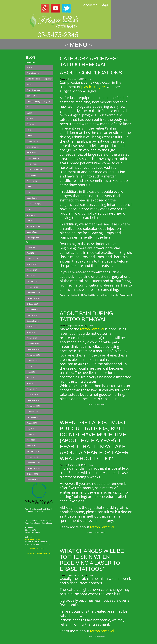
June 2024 (31, 247)
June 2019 (31, 372)
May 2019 (31, 378)
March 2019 (32, 389)
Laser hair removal (35, 170)
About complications (91, 73)
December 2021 (33, 293)
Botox (29, 67)
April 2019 (31, 383)
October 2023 (33, 259)
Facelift (30, 119)
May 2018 (31, 440)
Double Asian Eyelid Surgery (38, 102)
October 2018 (33, 412)
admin (90, 79)
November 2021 (34, 298)
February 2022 (33, 281)
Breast (30, 84)
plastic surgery (93, 87)
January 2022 (32, 287)
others (30, 192)
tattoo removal (92, 329)
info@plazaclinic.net (33, 539)
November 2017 (34, 468)
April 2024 (31, 253)
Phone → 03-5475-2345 (39, 549)
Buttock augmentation (36, 90)
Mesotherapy (32, 181)
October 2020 (33, 315)
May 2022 (31, 276)
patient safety (33, 198)
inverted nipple (33, 158)
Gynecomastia (33, 147)
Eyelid (29, 113)
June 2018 (31, 434)
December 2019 (33, 349)
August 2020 (32, 327)
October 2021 (33, 304)
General (30, 136)
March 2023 (32, 270)
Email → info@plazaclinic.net (39, 553)
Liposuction (32, 175)
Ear (28, 107)
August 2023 (32, 264)
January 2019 (32, 395)
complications (33, 96)
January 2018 (32, 457)
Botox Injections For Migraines (39, 79)
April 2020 (31, 332)
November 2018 (34, 406)
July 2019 (31, 366)
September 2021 (34, 310)
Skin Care (31, 215)
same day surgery (34, 204)
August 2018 (32, 423)
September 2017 (34, 480)
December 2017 (33, 463)
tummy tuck (32, 232)
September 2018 (34, 417)
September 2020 (34, 321)
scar (29, 209)
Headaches (32, 153)
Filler (29, 130)
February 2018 (33, 451)
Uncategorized (33, 238)
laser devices (32, 164)
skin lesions (32, 221)
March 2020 (32, 338)
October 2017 (33, 474)
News (29, 187)
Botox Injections (34, 73)
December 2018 (33, 400)
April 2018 (31, 446)
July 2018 (31, 429)
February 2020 (33, 344)
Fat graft (30, 124)
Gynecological (33, 141)
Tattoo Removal (33, 226)
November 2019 (34, 355)
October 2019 (33, 361)
